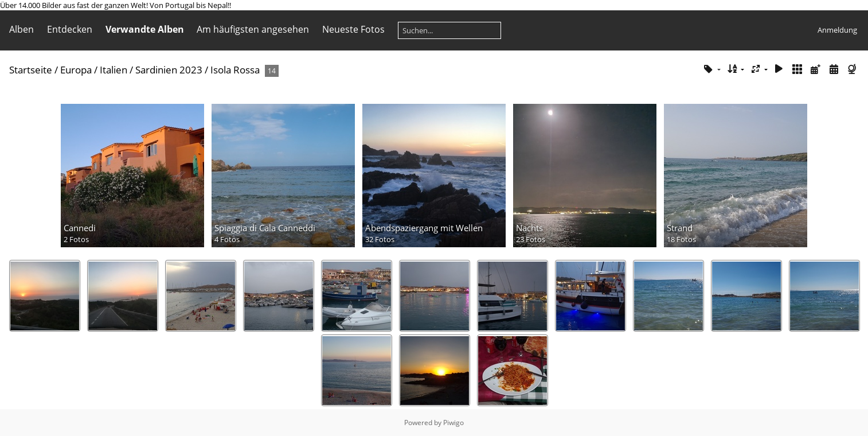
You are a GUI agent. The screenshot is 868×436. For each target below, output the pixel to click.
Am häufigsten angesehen (253, 29)
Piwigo (453, 423)
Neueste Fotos (353, 29)
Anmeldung (837, 30)
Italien (114, 70)
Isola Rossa (235, 70)
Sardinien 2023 (169, 70)
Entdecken (70, 29)
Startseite (31, 70)
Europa (76, 70)
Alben (21, 29)
